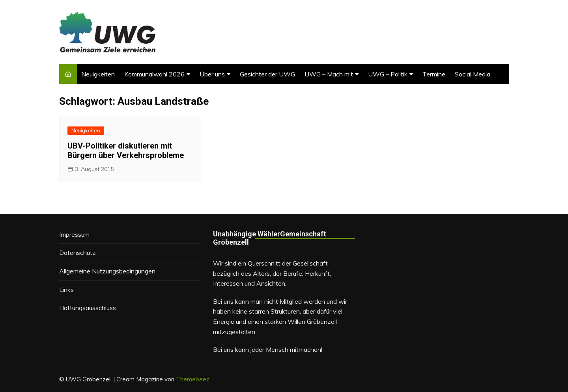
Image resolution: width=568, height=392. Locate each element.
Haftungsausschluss (88, 308)
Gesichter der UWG (267, 74)
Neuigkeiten (98, 74)
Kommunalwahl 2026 (154, 74)
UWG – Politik (388, 74)
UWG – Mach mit (329, 74)
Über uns (212, 74)
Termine (434, 74)
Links (66, 290)
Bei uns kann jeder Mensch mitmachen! (268, 349)
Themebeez (193, 379)
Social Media (473, 74)
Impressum (74, 234)
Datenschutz (78, 253)
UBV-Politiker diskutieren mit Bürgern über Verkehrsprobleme (126, 150)
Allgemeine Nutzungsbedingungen (107, 271)
